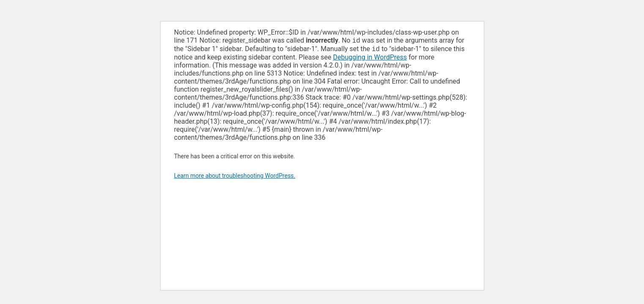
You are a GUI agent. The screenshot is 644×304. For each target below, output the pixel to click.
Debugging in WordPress (370, 59)
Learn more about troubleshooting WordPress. (235, 177)
